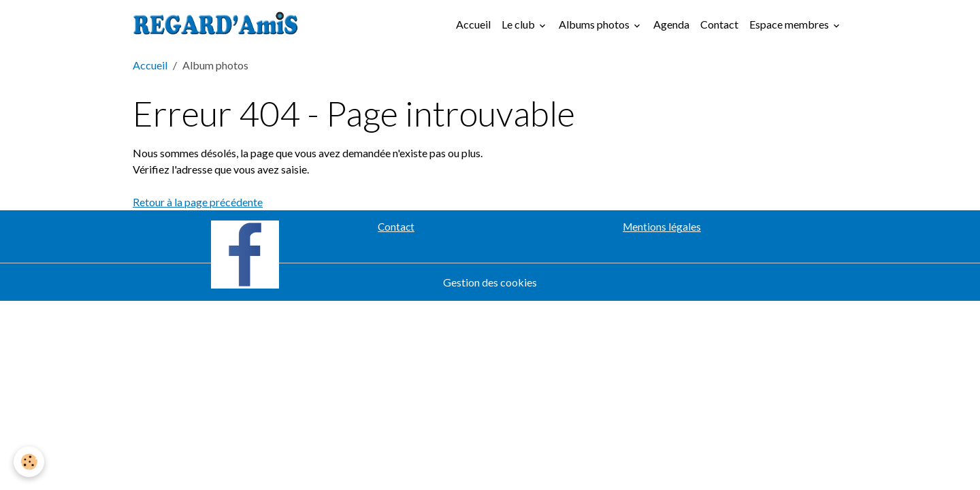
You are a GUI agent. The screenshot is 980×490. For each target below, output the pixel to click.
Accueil (473, 24)
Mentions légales (662, 227)
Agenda (671, 24)
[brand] (218, 24)
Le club (519, 24)
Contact (719, 24)
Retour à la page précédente (198, 202)
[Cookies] (29, 462)
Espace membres (790, 24)
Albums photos (595, 24)
